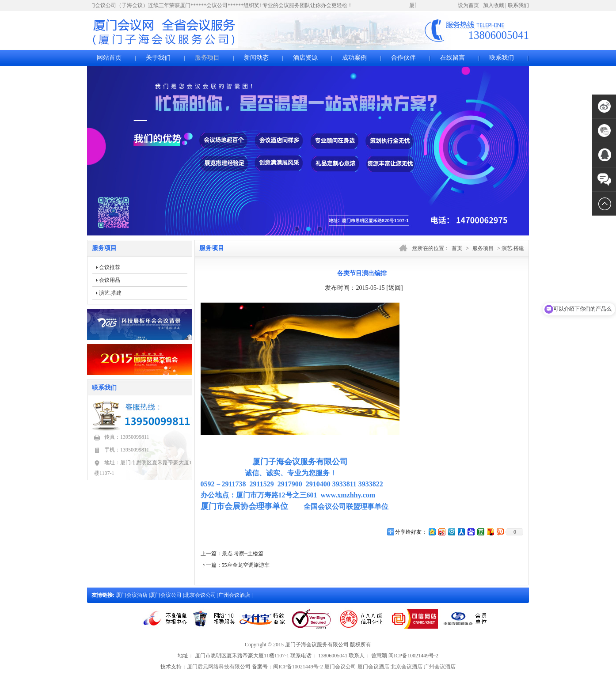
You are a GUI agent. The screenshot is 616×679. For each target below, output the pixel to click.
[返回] (394, 288)
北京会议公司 (201, 595)
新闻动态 (256, 58)
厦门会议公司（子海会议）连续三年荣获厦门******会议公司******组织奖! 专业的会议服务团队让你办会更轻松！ (221, 5)
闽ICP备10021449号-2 (298, 667)
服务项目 (207, 58)
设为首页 (468, 5)
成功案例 (354, 58)
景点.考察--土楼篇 (243, 554)
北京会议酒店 (407, 667)
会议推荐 (110, 267)
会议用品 (110, 280)
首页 (457, 248)
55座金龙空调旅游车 (246, 565)
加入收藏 (494, 5)
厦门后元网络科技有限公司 (219, 667)
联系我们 (518, 5)
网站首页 (109, 58)
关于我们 (158, 58)
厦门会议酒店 (132, 595)
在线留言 (452, 58)
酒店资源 (305, 58)
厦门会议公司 (166, 595)
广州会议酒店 (235, 595)
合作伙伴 (403, 58)
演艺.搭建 (110, 293)
